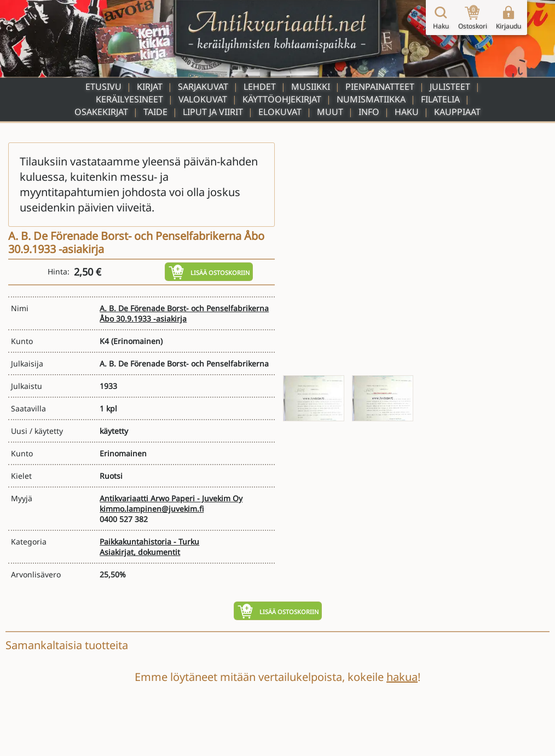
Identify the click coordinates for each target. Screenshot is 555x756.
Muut (330, 112)
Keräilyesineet (129, 99)
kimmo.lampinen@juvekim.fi (152, 509)
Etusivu (103, 87)
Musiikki (311, 87)
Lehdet (260, 87)
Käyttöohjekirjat (282, 99)
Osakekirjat (101, 112)
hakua (402, 677)
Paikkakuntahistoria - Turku (149, 542)
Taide (155, 112)
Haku (407, 112)
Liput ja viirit (213, 112)
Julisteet (450, 87)
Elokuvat (280, 112)
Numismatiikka (371, 99)
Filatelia (440, 99)
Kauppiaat (457, 112)
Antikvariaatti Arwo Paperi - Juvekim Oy (171, 498)
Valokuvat (203, 99)
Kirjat (150, 87)
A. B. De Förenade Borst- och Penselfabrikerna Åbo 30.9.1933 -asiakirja (184, 313)
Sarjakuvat (203, 87)
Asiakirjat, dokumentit (140, 552)
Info (369, 112)
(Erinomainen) (137, 341)
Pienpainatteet (380, 87)
